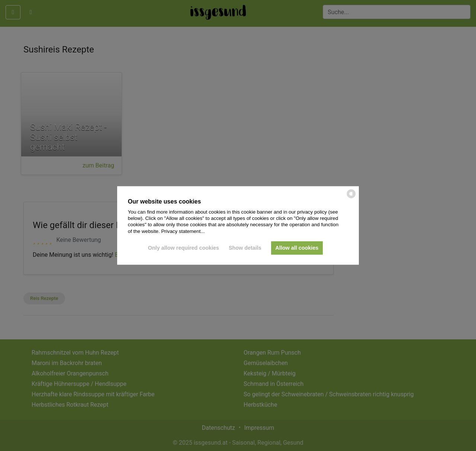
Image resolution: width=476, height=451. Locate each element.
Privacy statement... (183, 231)
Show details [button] (245, 248)
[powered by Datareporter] (351, 198)
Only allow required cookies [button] (184, 248)
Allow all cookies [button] (297, 248)
